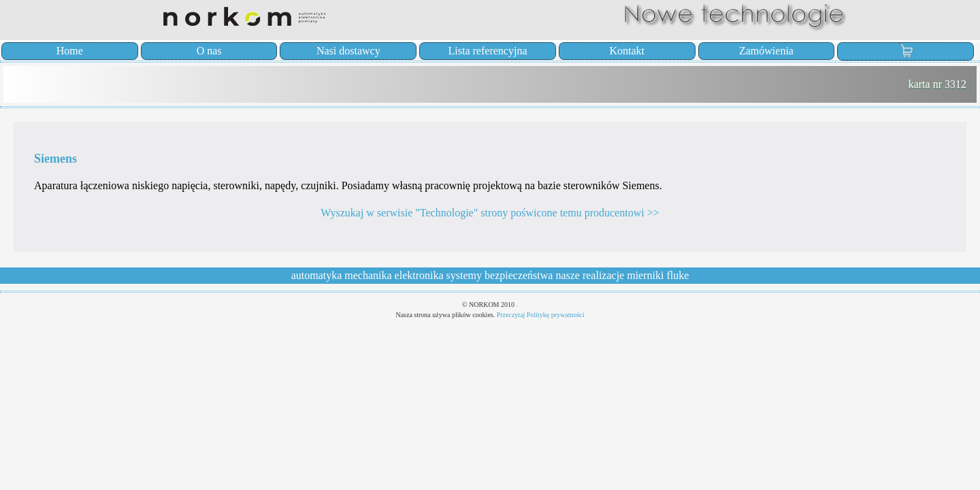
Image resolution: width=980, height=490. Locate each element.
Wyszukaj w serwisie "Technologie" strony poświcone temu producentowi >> (490, 213)
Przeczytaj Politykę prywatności (541, 315)
